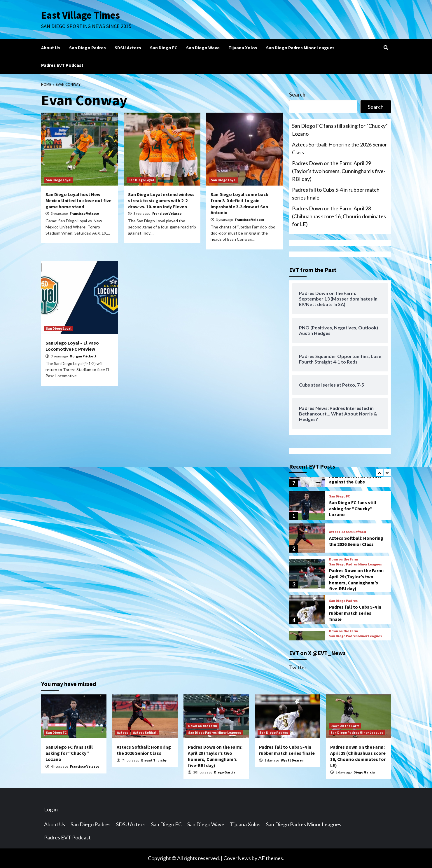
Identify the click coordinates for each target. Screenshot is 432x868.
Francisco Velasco (84, 213)
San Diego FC (164, 48)
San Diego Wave (203, 48)
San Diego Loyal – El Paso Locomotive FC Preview (72, 346)
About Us (51, 48)
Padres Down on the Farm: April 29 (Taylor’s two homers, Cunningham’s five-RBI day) (339, 171)
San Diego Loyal (59, 180)
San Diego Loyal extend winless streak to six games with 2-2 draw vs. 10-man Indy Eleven (161, 200)
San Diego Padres (88, 48)
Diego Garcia (225, 772)
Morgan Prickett (83, 356)
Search (297, 95)
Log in (51, 809)
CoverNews (237, 858)
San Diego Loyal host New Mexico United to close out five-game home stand (79, 200)
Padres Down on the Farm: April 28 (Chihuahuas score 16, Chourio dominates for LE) (339, 216)
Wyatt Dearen (292, 760)
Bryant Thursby (154, 760)
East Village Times (81, 15)
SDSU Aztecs (128, 48)
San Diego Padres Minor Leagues (300, 48)
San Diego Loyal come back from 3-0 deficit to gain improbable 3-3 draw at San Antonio (239, 203)
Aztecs (335, 532)
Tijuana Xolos (243, 48)
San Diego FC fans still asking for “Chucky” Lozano (340, 130)
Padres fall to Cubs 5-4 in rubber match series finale (336, 194)
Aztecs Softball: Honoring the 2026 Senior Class (340, 148)
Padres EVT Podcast (62, 65)
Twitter (298, 667)
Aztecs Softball (354, 532)
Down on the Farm (343, 559)
